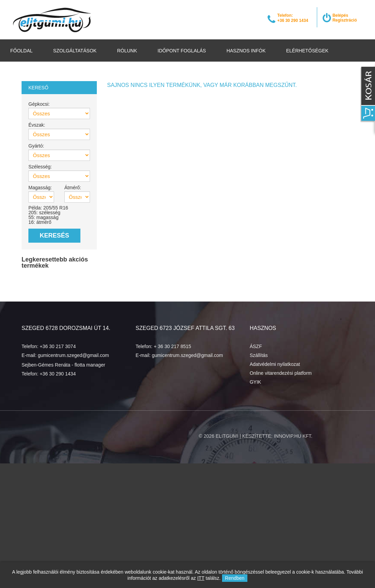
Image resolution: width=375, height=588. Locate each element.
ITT (201, 578)
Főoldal (21, 51)
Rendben (235, 578)
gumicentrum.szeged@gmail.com (73, 355)
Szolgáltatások (75, 51)
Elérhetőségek (307, 51)
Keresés (54, 235)
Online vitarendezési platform (281, 373)
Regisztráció (345, 20)
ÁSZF (256, 346)
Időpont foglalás (182, 51)
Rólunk (127, 51)
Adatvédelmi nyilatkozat (275, 364)
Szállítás (259, 355)
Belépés (340, 15)
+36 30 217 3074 (58, 346)
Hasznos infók (246, 51)
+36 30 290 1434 (58, 374)
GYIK (255, 382)
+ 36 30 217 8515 (172, 346)
